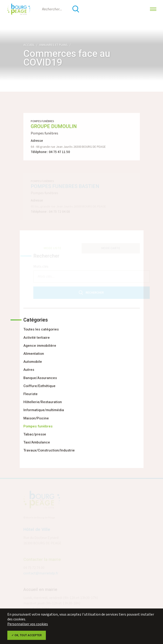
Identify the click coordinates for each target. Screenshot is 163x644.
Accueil (29, 45)
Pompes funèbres (38, 426)
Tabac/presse (35, 434)
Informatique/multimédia (44, 410)
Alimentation (34, 354)
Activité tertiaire (37, 338)
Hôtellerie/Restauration (43, 402)
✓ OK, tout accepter (27, 635)
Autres (29, 370)
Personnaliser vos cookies (28, 624)
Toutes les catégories (41, 329)
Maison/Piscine (36, 418)
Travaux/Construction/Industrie (49, 450)
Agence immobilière (40, 346)
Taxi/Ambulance (37, 442)
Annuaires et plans (53, 45)
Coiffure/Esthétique (39, 386)
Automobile (33, 362)
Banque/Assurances (40, 378)
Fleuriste (30, 394)
